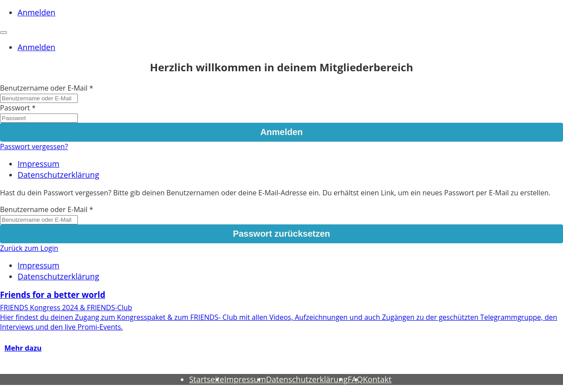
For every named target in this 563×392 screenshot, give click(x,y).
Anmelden (37, 12)
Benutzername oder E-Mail (44, 88)
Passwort (15, 108)
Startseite (207, 379)
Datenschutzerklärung (58, 175)
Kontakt (377, 379)
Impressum (38, 164)
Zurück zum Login (29, 248)
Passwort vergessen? (34, 147)
